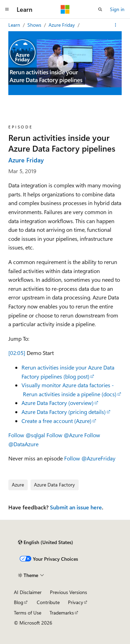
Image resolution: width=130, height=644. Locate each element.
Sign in (117, 9)
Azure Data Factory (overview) (58, 403)
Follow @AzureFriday (90, 458)
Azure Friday (62, 25)
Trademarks (62, 613)
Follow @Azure (65, 435)
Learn (15, 25)
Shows (35, 25)
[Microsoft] (65, 9)
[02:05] (17, 353)
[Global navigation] (7, 9)
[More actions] (116, 25)
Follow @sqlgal (27, 435)
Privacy (76, 602)
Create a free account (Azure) (57, 421)
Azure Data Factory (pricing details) (64, 412)
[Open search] (100, 9)
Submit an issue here (76, 507)
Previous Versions (68, 592)
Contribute (48, 602)
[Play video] (65, 63)
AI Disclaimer (28, 592)
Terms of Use (28, 613)
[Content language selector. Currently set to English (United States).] (46, 542)
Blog (19, 602)
